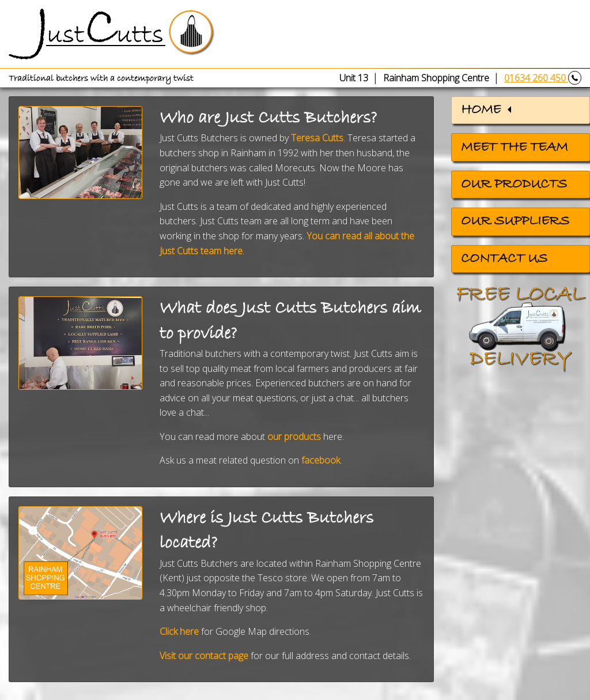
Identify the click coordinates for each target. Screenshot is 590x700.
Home (481, 110)
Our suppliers (515, 221)
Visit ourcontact (193, 656)
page (237, 656)
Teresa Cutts (317, 138)
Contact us (504, 259)
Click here (179, 631)
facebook (321, 460)
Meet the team (514, 148)
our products (294, 436)
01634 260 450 (543, 78)
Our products (514, 185)
